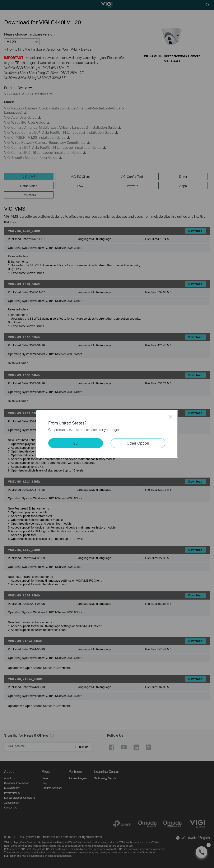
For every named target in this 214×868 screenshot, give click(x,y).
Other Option (138, 443)
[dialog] (107, 434)
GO (76, 443)
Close (171, 417)
